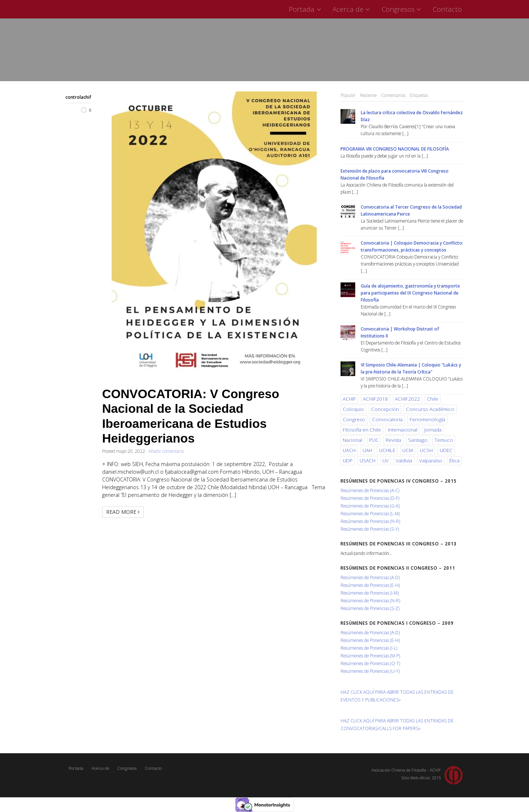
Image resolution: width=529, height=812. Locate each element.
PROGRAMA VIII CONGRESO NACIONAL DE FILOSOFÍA (395, 149)
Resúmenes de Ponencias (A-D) (370, 577)
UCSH (426, 450)
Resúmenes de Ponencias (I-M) (370, 593)
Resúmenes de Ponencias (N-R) (370, 521)
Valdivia (404, 461)
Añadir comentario (166, 451)
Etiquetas (419, 95)
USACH (368, 461)
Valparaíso (431, 461)
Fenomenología (427, 419)
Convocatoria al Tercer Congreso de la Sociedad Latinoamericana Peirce (411, 210)
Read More (123, 512)
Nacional (352, 440)
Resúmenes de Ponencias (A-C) (370, 490)
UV (386, 461)
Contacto (447, 9)
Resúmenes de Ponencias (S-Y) (370, 529)
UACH (349, 450)
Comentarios (393, 95)
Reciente (368, 95)
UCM (408, 450)
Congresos (402, 9)
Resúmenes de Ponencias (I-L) (369, 648)
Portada (306, 9)
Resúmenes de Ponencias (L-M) (370, 513)
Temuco (444, 440)
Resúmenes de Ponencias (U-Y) (370, 671)
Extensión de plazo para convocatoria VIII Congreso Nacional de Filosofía (395, 174)
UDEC (446, 450)
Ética (454, 461)
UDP (348, 461)
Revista (393, 440)
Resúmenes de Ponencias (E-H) (370, 585)
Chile (433, 399)
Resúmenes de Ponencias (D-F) (370, 498)
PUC (374, 440)
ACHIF (349, 399)
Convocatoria (387, 419)
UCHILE (387, 450)
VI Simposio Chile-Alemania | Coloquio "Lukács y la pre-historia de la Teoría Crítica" (411, 368)
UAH (367, 450)
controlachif (78, 97)
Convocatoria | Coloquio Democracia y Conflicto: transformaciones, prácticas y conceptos (412, 246)
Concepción (385, 409)
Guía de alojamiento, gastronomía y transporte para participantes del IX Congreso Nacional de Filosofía (410, 293)
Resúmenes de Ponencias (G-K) (370, 506)
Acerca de (352, 9)
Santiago (418, 440)
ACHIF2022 (407, 399)
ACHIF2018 (375, 399)
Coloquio (353, 409)
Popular (348, 95)
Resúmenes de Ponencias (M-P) (370, 656)
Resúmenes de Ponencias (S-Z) (370, 608)
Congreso (354, 419)
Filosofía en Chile (362, 430)
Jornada (433, 430)
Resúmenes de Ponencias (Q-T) (370, 663)
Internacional (403, 430)
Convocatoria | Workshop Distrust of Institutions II (400, 332)
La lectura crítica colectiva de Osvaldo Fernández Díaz (412, 116)
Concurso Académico (430, 409)
